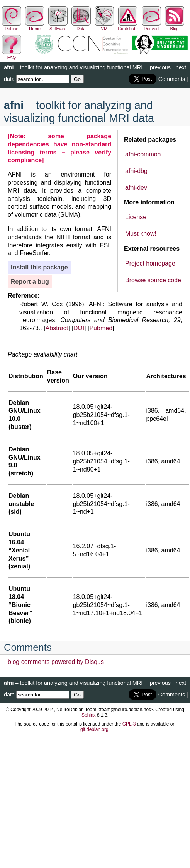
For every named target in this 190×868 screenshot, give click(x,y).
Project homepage (150, 263)
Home (35, 26)
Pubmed (101, 328)
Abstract (57, 328)
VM (104, 26)
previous (160, 67)
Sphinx (89, 715)
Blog (175, 26)
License (136, 217)
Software (58, 26)
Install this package (39, 267)
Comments (172, 79)
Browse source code (153, 280)
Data (81, 26)
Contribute (128, 26)
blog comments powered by (56, 662)
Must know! (141, 234)
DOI (79, 328)
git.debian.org (94, 729)
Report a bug (30, 282)
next (181, 67)
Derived (151, 26)
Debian (12, 26)
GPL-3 (129, 724)
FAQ (12, 55)
